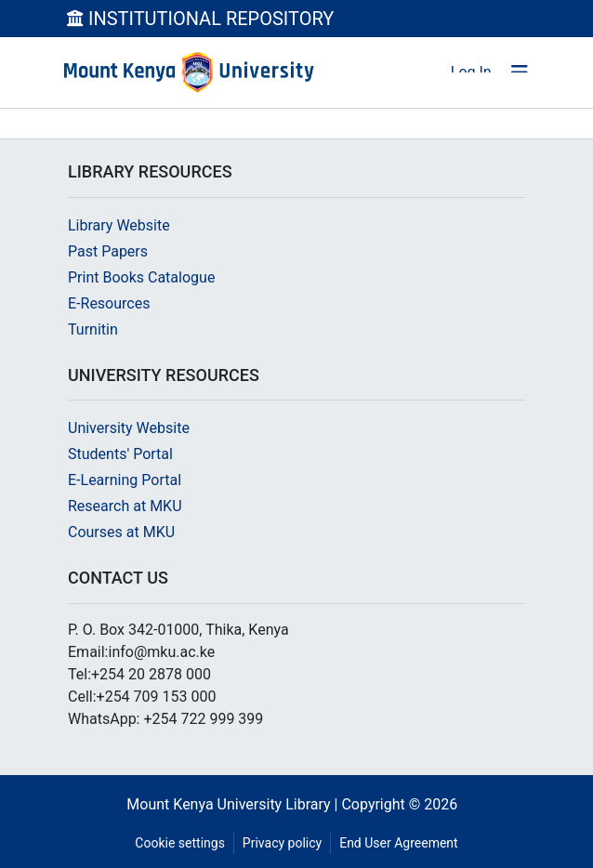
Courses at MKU (121, 532)
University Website (129, 428)
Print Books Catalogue (141, 277)
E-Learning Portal (125, 480)
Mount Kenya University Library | (234, 804)
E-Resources (109, 303)
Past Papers (108, 251)
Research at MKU (125, 506)
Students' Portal (120, 454)
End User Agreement (398, 843)
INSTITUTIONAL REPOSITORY (200, 19)
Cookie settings (180, 843)
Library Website (119, 225)
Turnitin (93, 329)
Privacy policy (282, 843)
